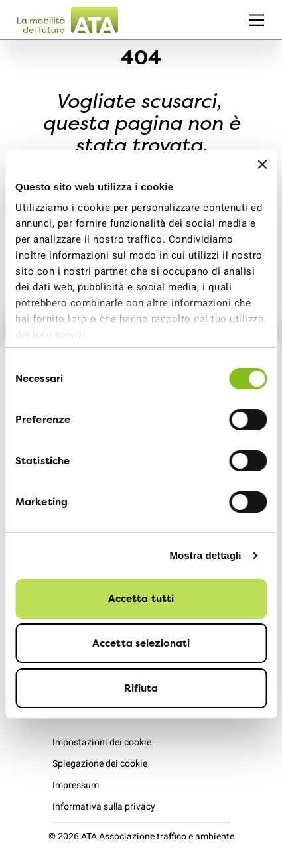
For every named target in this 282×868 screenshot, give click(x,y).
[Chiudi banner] (262, 164)
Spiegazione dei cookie (100, 764)
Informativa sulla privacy (104, 807)
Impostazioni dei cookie (102, 742)
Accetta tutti (141, 598)
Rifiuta (141, 688)
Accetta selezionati (141, 643)
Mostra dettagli (205, 555)
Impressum (76, 785)
